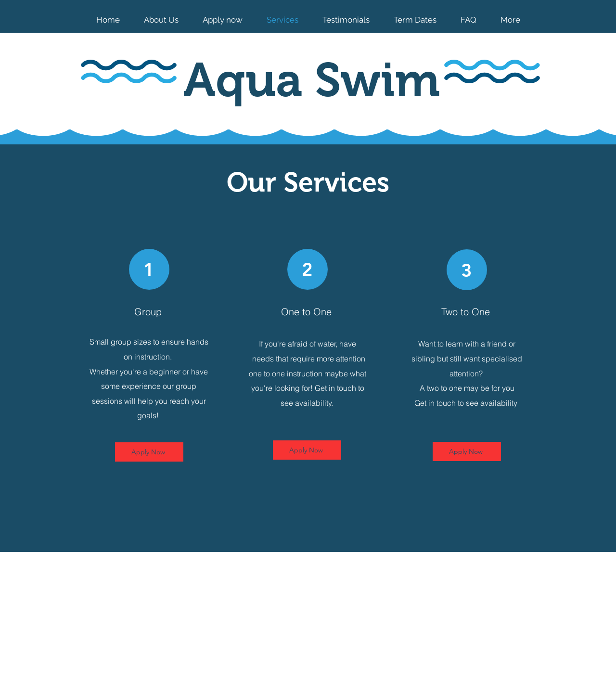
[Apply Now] (149, 452)
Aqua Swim (312, 80)
